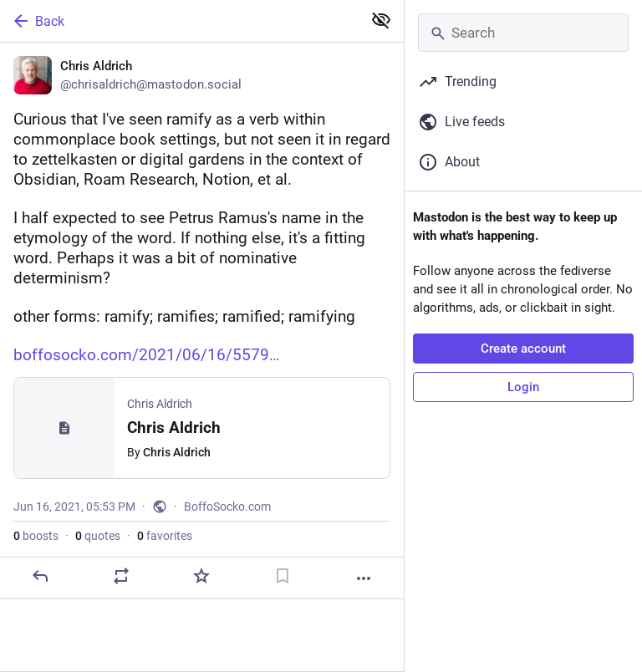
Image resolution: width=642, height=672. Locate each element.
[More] (364, 578)
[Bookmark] (283, 576)
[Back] (179, 21)
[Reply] (40, 576)
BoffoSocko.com (227, 507)
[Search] (523, 33)
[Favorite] (201, 576)
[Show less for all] (381, 20)
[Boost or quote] (121, 576)
